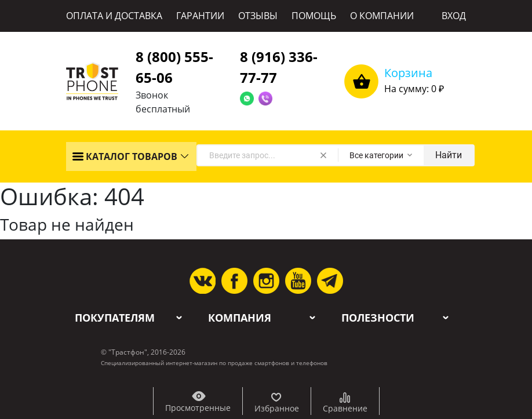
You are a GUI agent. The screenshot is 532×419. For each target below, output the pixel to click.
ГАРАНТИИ (200, 16)
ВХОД (454, 16)
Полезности (378, 318)
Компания (240, 318)
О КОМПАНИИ (382, 16)
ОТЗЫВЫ (258, 16)
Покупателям (115, 318)
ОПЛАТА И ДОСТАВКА (114, 16)
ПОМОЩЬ (314, 16)
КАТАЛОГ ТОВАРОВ (125, 156)
